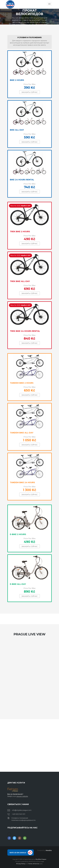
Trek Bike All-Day (20, 281)
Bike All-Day (17, 130)
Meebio (49, 850)
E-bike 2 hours (18, 534)
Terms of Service (34, 864)
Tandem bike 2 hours (22, 383)
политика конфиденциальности (23, 820)
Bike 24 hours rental (22, 180)
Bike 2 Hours (17, 80)
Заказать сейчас (30, 92)
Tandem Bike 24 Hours (22, 483)
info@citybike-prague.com (22, 810)
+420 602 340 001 (19, 814)
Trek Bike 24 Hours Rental (25, 331)
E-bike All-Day (18, 584)
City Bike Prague (41, 859)
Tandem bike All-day (22, 433)
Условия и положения (20, 818)
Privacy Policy (21, 864)
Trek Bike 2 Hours (20, 232)
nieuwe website (22, 796)
